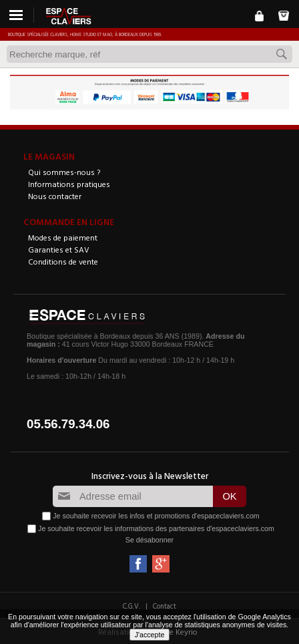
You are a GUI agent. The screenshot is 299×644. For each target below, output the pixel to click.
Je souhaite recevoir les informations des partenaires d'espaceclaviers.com (156, 528)
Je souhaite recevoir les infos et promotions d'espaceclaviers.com (156, 515)
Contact (165, 606)
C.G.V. (131, 606)
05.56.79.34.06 (68, 424)
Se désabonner (149, 540)
